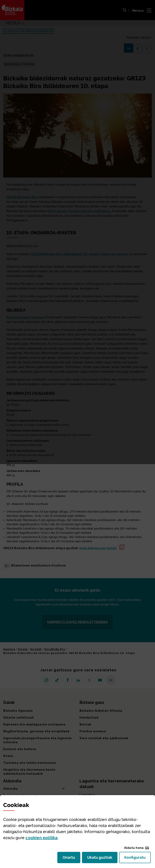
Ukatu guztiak (101, 859)
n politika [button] (41, 838)
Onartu (71, 859)
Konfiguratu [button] (138, 859)
